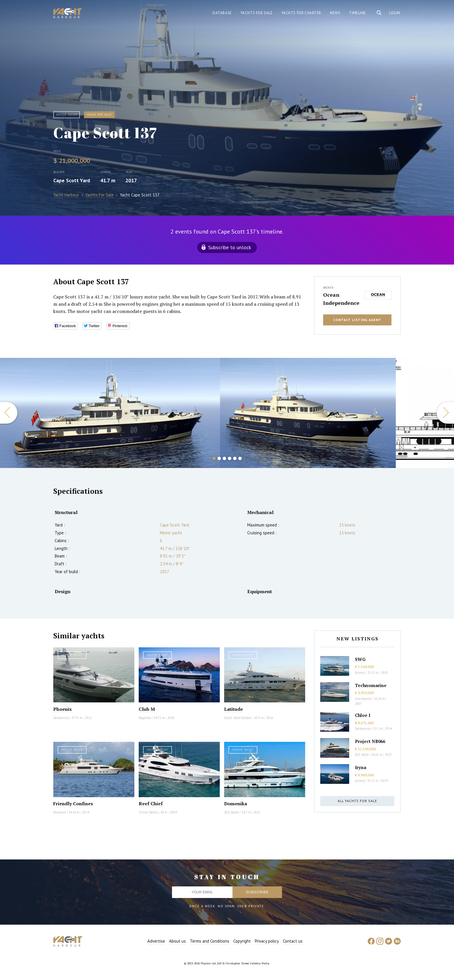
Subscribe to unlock (230, 247)
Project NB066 (370, 741)
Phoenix (63, 709)
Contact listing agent (357, 320)
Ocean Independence (341, 299)
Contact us (293, 941)
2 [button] (219, 458)
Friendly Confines (73, 804)
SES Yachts (232, 812)
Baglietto (145, 718)
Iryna (361, 767)
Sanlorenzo (61, 718)
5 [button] (235, 458)
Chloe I (363, 715)
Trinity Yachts (148, 812)
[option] (308, 413)
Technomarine (371, 685)
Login (395, 13)
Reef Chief (151, 804)
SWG (360, 659)
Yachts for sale (257, 13)
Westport (60, 812)
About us (177, 941)
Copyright (242, 941)
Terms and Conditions (210, 941)
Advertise (156, 941)
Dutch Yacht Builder (238, 718)
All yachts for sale (357, 801)
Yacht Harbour (68, 14)
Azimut (360, 673)
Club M (147, 709)
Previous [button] (9, 413)
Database (222, 13)
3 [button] (224, 458)
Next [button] (445, 413)
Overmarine (364, 699)
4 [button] (230, 458)
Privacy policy (267, 941)
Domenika (236, 804)
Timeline (357, 13)
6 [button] (240, 458)
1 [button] (214, 458)
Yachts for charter (301, 13)
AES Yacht (362, 755)
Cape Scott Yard (72, 180)
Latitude (234, 709)
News (335, 13)
